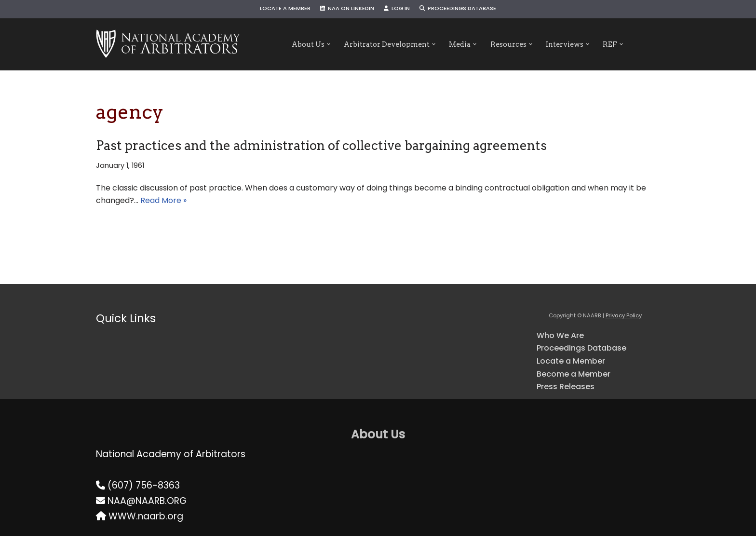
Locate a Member (272, 9)
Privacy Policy (624, 325)
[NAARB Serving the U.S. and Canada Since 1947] (168, 44)
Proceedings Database (469, 9)
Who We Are (565, 345)
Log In (399, 9)
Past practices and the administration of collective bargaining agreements (321, 145)
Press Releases (571, 406)
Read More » (320, 208)
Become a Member (581, 391)
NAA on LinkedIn (343, 9)
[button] (312, 45)
